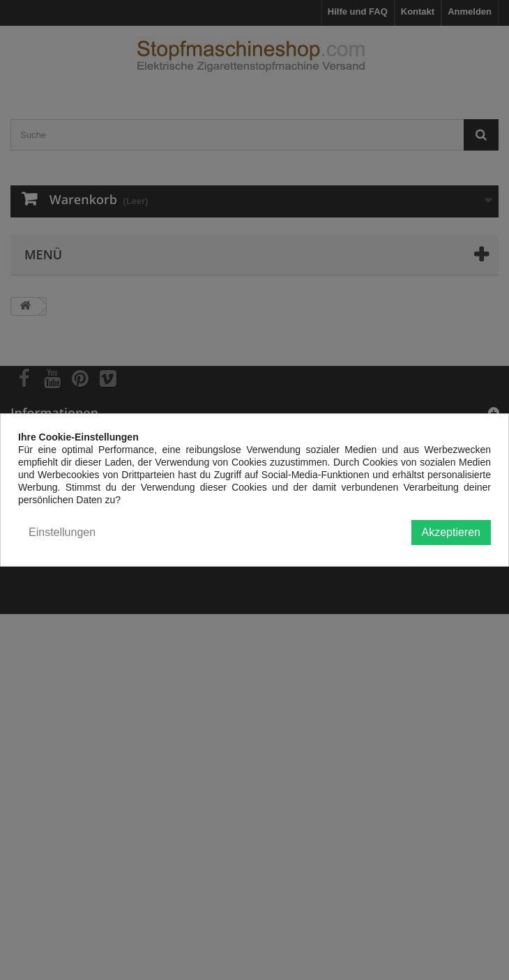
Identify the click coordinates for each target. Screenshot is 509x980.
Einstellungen (62, 532)
